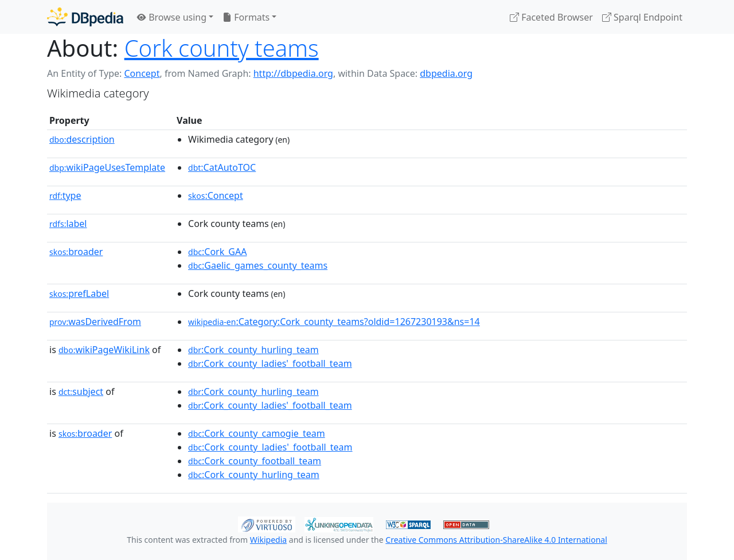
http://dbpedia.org (293, 73)
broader (76, 252)
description (82, 139)
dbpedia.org (446, 73)
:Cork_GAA (217, 252)
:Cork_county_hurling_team (253, 350)
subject (81, 391)
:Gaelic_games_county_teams (258, 265)
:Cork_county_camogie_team (257, 433)
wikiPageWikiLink (104, 350)
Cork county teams (222, 48)
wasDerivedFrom (95, 322)
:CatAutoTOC (222, 167)
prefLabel (79, 293)
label (68, 224)
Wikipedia (268, 540)
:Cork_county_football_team (255, 461)
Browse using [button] (172, 17)
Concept (142, 73)
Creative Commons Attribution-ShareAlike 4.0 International (496, 540)
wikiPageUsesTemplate (107, 167)
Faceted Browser (551, 17)
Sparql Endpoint (642, 17)
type (65, 195)
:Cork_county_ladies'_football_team (270, 363)
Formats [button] (246, 17)
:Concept (216, 195)
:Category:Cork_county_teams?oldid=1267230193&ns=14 (334, 322)
